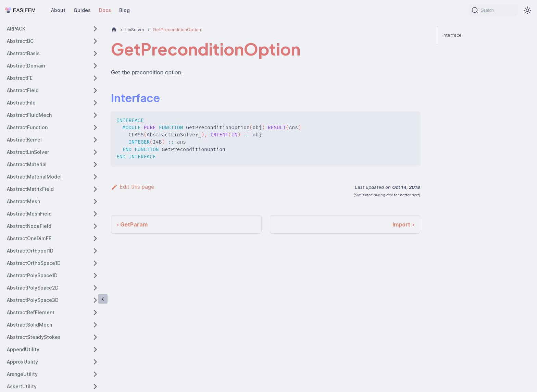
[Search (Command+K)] (493, 10)
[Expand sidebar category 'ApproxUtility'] (95, 362)
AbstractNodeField (29, 226)
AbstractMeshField (29, 214)
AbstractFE (20, 78)
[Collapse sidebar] (103, 299)
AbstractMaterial (27, 164)
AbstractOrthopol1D (30, 251)
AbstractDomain (26, 66)
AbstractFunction (27, 127)
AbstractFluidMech (29, 115)
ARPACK (16, 29)
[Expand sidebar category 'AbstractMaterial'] (95, 164)
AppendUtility (23, 349)
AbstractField (23, 90)
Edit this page (133, 187)
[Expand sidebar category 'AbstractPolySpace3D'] (95, 300)
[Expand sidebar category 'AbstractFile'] (95, 103)
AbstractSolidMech (29, 325)
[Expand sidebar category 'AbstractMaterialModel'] (95, 177)
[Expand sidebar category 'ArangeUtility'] (95, 374)
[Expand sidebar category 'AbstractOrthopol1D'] (95, 251)
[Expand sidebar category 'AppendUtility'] (95, 350)
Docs (105, 10)
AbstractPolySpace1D (32, 275)
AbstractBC (20, 41)
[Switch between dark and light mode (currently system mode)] (527, 10)
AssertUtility (22, 386)
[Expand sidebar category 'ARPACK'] (95, 29)
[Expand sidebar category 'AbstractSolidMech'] (95, 325)
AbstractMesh (23, 201)
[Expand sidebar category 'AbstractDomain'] (95, 66)
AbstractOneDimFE (29, 238)
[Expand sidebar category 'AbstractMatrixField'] (95, 189)
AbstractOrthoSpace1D (34, 263)
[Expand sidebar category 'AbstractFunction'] (95, 127)
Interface (452, 35)
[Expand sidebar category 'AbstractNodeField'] (95, 226)
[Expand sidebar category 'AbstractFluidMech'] (95, 115)
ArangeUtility (22, 374)
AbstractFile (21, 103)
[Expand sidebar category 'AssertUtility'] (95, 387)
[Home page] (114, 30)
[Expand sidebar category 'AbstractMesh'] (95, 201)
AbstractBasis (23, 53)
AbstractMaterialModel (34, 177)
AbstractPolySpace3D (33, 300)
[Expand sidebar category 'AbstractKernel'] (95, 140)
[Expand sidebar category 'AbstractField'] (95, 90)
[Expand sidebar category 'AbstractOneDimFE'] (95, 238)
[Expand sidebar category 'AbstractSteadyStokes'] (95, 337)
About (58, 10)
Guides (82, 10)
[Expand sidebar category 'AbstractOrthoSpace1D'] (95, 263)
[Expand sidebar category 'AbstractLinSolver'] (95, 152)
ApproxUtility (22, 362)
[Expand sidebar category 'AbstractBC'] (95, 41)
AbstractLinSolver (28, 152)
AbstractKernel (24, 140)
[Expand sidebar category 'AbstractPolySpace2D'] (95, 288)
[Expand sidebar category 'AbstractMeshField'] (95, 214)
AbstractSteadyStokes (34, 337)
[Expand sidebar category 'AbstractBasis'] (95, 53)
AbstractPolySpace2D (33, 288)
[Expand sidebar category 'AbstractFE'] (95, 78)
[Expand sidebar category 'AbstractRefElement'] (95, 313)
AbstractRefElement (31, 312)
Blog (124, 10)
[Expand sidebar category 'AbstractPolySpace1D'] (95, 275)
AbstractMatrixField (30, 189)
